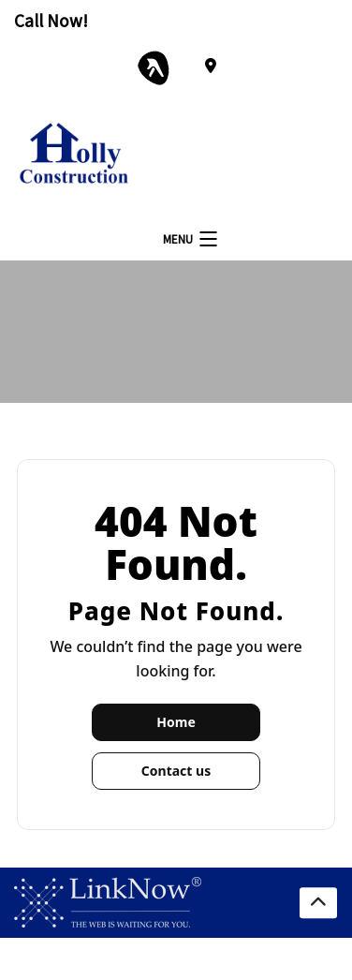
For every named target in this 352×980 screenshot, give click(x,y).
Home (176, 722)
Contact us (176, 771)
